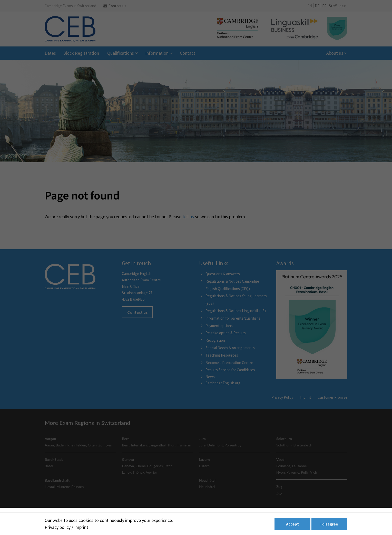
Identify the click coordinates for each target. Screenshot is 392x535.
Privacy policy (58, 527)
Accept (292, 524)
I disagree (329, 524)
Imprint (81, 527)
